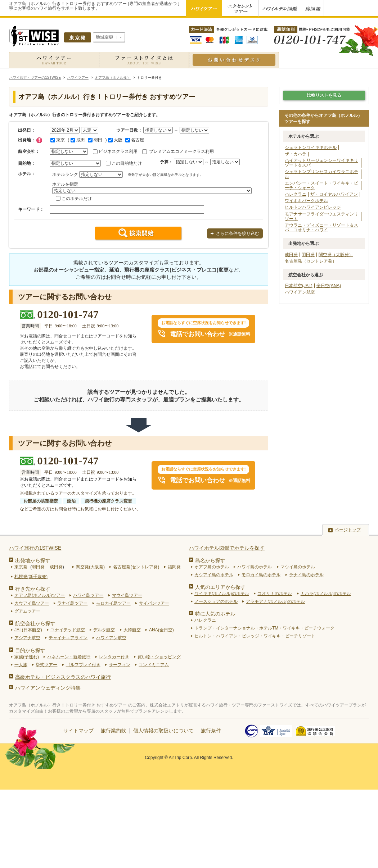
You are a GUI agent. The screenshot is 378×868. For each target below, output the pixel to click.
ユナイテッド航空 (68, 630)
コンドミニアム (154, 665)
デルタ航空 (104, 630)
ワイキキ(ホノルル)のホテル (222, 594)
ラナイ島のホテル (306, 575)
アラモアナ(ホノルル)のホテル (275, 601)
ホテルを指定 (65, 184)
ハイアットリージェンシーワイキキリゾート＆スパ (321, 163)
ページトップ (348, 530)
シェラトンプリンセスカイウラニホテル (321, 174)
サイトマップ (78, 731)
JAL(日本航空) (28, 630)
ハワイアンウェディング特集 (48, 688)
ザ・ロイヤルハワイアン (334, 194)
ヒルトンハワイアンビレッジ (313, 207)
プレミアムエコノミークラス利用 (181, 151)
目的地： (27, 163)
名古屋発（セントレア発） (311, 261)
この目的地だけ (127, 163)
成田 (78, 140)
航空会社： (29, 151)
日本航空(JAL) (299, 286)
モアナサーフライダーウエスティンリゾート (321, 216)
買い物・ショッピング (159, 657)
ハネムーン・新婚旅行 (69, 657)
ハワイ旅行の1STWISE (35, 548)
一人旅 (21, 665)
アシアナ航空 (27, 638)
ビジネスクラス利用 (118, 151)
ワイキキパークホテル (306, 201)
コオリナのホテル (275, 594)
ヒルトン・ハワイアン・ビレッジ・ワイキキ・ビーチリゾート (255, 636)
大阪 (115, 140)
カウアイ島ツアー (32, 603)
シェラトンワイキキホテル (311, 147)
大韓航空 (132, 630)
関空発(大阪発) (90, 567)
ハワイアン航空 (300, 292)
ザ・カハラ (296, 154)
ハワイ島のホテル (255, 567)
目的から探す (30, 650)
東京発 (21, 567)
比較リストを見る (324, 95)
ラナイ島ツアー (72, 603)
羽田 (95, 140)
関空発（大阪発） (336, 255)
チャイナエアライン (68, 638)
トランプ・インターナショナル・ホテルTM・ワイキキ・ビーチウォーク (264, 628)
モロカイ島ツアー (113, 603)
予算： (166, 162)
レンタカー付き (114, 657)
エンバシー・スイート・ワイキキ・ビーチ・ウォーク (321, 185)
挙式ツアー (46, 665)
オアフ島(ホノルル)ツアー (40, 595)
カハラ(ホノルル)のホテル (326, 594)
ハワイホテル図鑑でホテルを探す (227, 548)
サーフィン (120, 665)
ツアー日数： (129, 130)
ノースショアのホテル (216, 601)
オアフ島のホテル (212, 567)
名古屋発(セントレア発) (136, 567)
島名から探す (210, 560)
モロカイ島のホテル (261, 575)
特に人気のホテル (215, 614)
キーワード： (31, 209)
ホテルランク (65, 174)
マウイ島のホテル (298, 567)
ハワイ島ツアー (88, 595)
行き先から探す (33, 589)
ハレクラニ (296, 194)
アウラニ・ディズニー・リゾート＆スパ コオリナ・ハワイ (321, 228)
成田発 (291, 255)
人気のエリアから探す (220, 587)
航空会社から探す (35, 623)
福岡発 (174, 567)
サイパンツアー (154, 603)
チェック (39, 140)
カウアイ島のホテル (214, 575)
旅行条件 (211, 731)
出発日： (27, 130)
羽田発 (308, 255)
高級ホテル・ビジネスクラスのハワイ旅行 (63, 677)
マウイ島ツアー (127, 595)
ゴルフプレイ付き (83, 665)
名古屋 (135, 140)
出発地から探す (33, 560)
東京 (58, 140)
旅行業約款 (113, 731)
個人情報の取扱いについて (163, 731)
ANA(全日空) (161, 630)
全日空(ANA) (329, 286)
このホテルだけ (77, 199)
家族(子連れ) (27, 657)
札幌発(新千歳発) (31, 577)
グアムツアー (27, 611)
